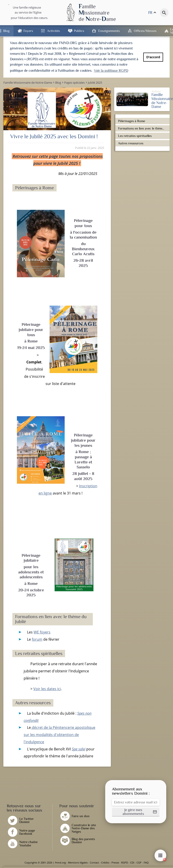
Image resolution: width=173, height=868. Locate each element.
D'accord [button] (153, 57)
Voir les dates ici (47, 689)
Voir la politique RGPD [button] (111, 71)
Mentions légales (78, 862)
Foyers (28, 31)
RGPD (125, 862)
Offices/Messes (145, 31)
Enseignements (109, 31)
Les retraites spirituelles (135, 136)
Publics (79, 31)
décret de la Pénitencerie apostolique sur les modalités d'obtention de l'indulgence (59, 735)
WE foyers (42, 632)
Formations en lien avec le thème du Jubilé (143, 128)
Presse (115, 862)
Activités (53, 31)
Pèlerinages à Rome (132, 121)
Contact (94, 862)
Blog (6, 31)
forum (37, 639)
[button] (136, 812)
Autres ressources (131, 143)
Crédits (105, 862)
